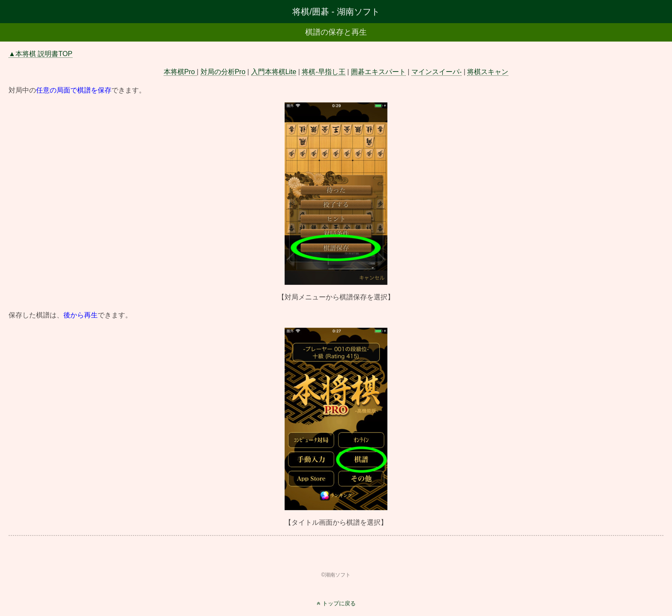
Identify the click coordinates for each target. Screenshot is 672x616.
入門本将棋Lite (274, 72)
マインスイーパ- (436, 72)
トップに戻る (339, 603)
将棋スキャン (488, 72)
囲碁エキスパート (378, 72)
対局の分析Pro (223, 72)
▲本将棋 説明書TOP (40, 54)
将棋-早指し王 (323, 72)
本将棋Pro (180, 72)
